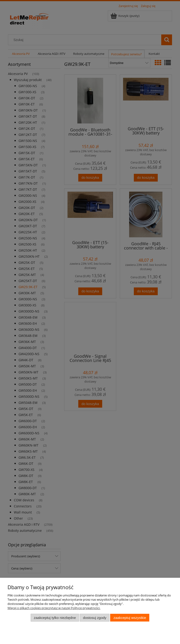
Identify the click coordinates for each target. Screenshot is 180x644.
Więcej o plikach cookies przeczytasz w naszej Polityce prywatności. (54, 608)
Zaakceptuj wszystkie (130, 618)
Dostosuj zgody (95, 618)
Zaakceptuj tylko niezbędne (55, 618)
